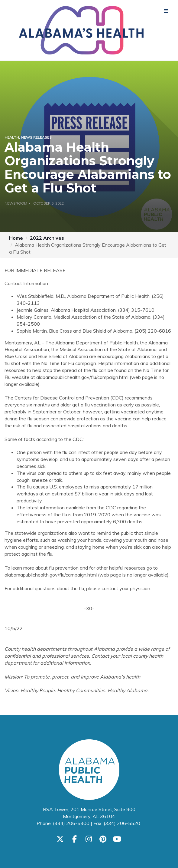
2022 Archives (47, 238)
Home (16, 238)
